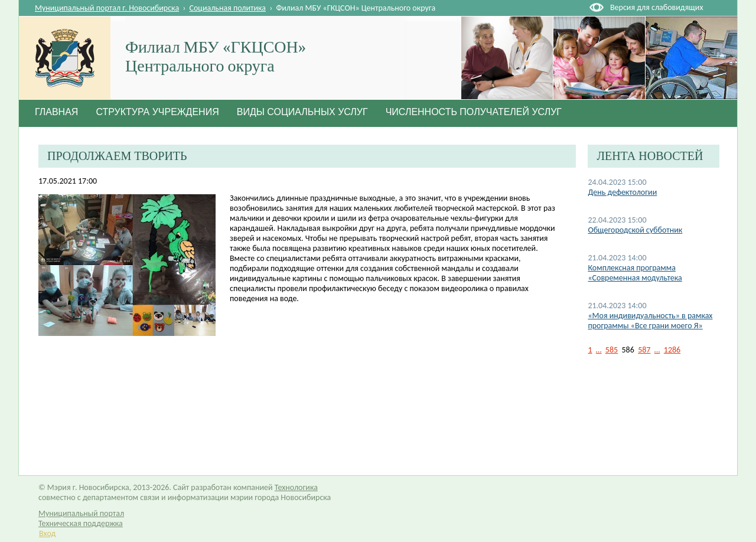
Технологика (296, 487)
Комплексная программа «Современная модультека (635, 273)
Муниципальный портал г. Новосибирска (107, 8)
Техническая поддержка (81, 523)
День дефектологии (622, 192)
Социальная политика (228, 8)
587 (644, 350)
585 (612, 350)
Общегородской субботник (635, 230)
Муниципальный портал (81, 513)
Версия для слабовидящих (656, 7)
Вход (47, 533)
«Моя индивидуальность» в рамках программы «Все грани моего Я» (650, 321)
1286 (672, 350)
